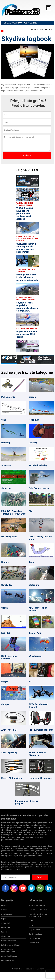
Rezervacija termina (9, 941)
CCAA (31, 921)
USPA (31, 925)
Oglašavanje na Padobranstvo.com (8, 951)
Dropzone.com (34, 930)
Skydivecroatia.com (36, 934)
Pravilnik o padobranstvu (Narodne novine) (38, 915)
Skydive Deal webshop (37, 905)
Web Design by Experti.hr (35, 969)
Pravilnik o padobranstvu (38, 910)
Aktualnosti (6, 936)
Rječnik (4, 932)
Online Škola (6, 923)
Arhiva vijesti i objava (9, 956)
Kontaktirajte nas (8, 961)
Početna (4, 905)
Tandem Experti (35, 938)
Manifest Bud (34, 943)
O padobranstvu (7, 914)
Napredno (5, 919)
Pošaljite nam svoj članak (11, 945)
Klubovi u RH (6, 928)
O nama (4, 910)
